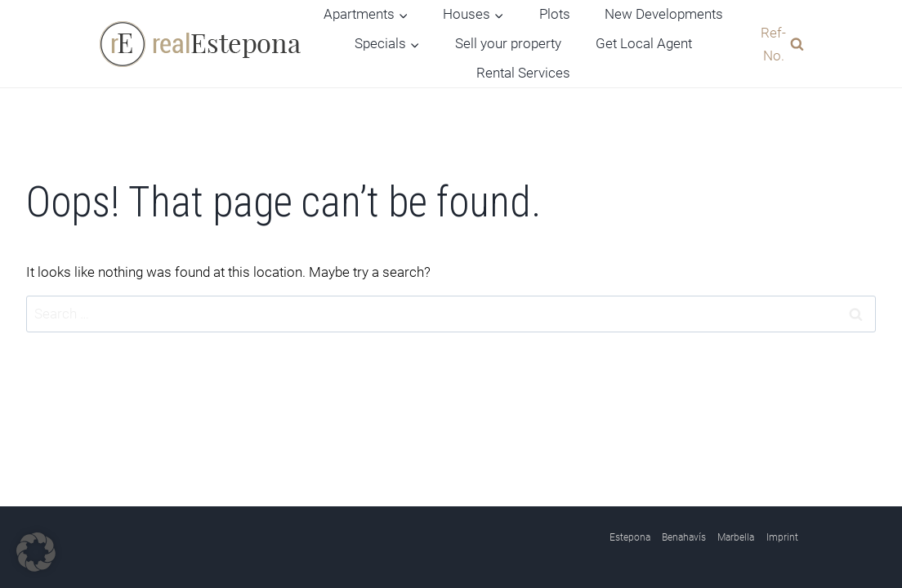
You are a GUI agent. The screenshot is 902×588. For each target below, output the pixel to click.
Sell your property (508, 43)
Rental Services (523, 73)
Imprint (782, 537)
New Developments (664, 14)
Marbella (736, 537)
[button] (36, 552)
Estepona (630, 537)
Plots (555, 14)
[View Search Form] (778, 43)
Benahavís (684, 537)
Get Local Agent (644, 43)
